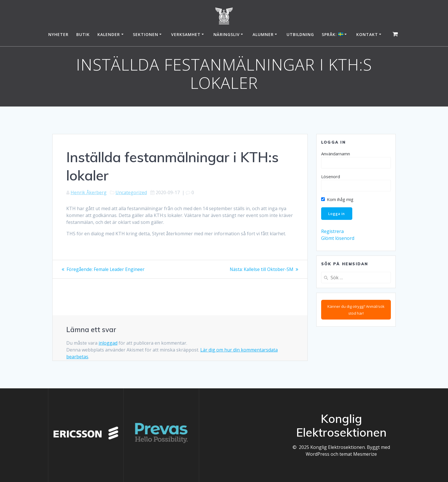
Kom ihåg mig (337, 199)
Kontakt (367, 34)
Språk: (333, 34)
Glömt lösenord (338, 239)
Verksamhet (186, 34)
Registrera (332, 232)
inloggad (108, 343)
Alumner (263, 34)
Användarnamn (336, 154)
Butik (83, 34)
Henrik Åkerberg (89, 192)
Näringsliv (227, 34)
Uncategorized (131, 192)
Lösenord (331, 176)
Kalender (109, 34)
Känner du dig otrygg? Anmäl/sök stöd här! (356, 310)
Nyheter (58, 34)
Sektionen (146, 34)
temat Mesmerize (358, 454)
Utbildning (300, 34)
